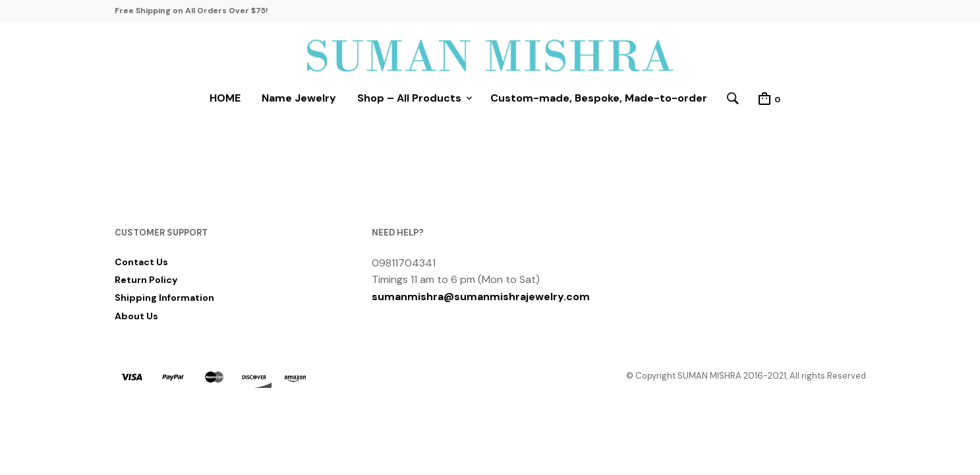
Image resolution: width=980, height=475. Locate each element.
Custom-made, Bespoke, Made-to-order (599, 98)
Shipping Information (164, 298)
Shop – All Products (409, 98)
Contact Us (141, 262)
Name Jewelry (299, 98)
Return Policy (146, 280)
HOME (225, 98)
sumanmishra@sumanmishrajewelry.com (481, 297)
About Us (136, 316)
